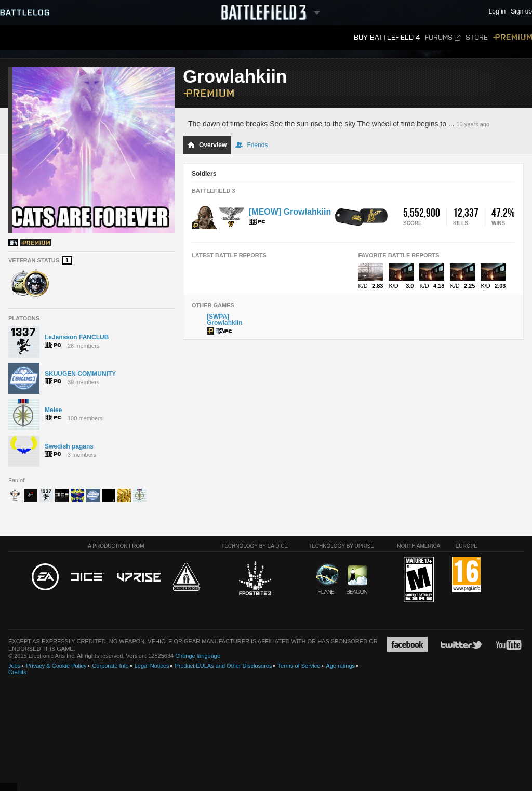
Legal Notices (152, 666)
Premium (513, 38)
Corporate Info (110, 666)
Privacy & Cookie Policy (56, 666)
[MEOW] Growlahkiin (290, 212)
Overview (207, 145)
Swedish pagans (69, 446)
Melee (53, 410)
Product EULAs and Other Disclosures (223, 666)
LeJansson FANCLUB (77, 337)
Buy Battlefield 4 (387, 38)
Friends (251, 145)
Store (477, 38)
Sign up (521, 12)
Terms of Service (299, 666)
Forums (443, 38)
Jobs (14, 666)
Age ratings (340, 666)
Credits (17, 672)
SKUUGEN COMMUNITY (80, 374)
